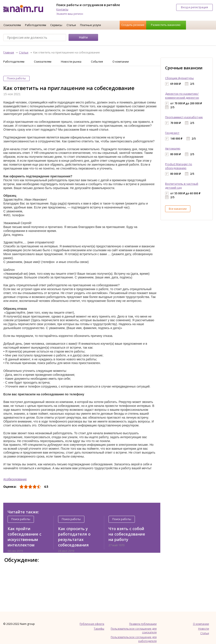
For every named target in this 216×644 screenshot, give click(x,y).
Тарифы (99, 629)
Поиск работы (16, 78)
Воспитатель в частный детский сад (182, 186)
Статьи (71, 25)
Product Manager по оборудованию (179, 166)
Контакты (62, 9)
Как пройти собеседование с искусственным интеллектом (24, 537)
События (97, 62)
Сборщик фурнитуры (179, 78)
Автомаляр (173, 148)
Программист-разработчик (184, 117)
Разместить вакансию (166, 25)
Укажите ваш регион (70, 14)
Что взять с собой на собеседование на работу (127, 534)
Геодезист (172, 133)
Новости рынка (71, 62)
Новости (204, 629)
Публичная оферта (92, 624)
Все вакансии (178, 209)
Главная (9, 52)
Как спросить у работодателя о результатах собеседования (74, 537)
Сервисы (56, 25)
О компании (121, 62)
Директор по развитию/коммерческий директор (182, 96)
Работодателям (36, 25)
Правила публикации (143, 624)
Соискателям (12, 25)
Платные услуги (90, 25)
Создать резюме (133, 25)
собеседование (16, 479)
